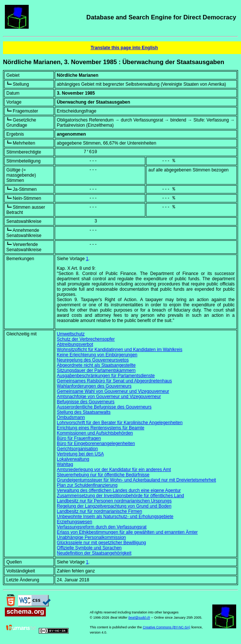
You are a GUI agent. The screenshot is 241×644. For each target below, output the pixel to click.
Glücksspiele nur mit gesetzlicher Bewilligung (102, 543)
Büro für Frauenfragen (79, 438)
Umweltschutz (71, 334)
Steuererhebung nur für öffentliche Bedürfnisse (103, 475)
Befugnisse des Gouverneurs (86, 402)
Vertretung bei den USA (80, 454)
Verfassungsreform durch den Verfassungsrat (102, 527)
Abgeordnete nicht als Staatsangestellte (96, 365)
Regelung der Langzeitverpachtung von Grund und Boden (114, 506)
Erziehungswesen (75, 522)
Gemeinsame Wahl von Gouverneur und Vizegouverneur (113, 391)
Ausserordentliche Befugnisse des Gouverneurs (104, 407)
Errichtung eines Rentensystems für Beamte (101, 428)
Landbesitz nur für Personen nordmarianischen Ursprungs (114, 501)
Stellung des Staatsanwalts (84, 412)
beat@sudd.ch (139, 618)
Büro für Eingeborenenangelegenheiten (96, 443)
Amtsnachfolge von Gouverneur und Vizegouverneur (109, 397)
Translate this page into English (124, 48)
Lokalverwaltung (73, 459)
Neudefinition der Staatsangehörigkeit (94, 553)
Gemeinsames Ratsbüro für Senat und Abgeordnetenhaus (115, 381)
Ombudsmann (71, 417)
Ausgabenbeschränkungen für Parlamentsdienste (106, 376)
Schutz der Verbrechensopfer (86, 339)
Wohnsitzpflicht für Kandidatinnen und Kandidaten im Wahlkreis (120, 350)
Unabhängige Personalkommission (91, 537)
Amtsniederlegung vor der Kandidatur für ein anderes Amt (114, 470)
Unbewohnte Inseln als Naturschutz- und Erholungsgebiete (115, 517)
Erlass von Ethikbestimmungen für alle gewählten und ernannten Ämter (127, 532)
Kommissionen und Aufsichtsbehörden (95, 433)
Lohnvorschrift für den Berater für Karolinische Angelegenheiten (120, 423)
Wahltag (65, 464)
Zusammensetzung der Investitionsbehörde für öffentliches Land (120, 496)
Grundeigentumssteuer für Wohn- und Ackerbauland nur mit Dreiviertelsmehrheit (137, 480)
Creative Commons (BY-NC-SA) (167, 627)
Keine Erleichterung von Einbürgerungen (97, 355)
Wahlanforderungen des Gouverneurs (94, 386)
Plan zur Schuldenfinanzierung (87, 485)
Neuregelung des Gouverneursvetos (93, 360)
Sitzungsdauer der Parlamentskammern (96, 370)
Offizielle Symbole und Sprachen (89, 548)
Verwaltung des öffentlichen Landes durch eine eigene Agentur (119, 490)
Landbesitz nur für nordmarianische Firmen (100, 511)
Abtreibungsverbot (75, 344)
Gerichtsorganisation (77, 449)
